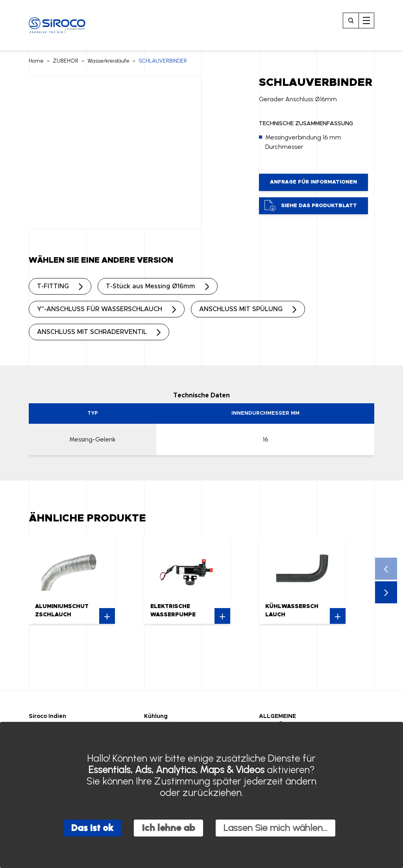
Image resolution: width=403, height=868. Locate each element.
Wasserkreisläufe (108, 61)
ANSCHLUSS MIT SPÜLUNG (241, 309)
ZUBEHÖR (66, 61)
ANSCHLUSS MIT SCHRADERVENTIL (92, 332)
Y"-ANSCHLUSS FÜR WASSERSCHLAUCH (100, 309)
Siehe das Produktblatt (311, 206)
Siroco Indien (47, 716)
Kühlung (156, 716)
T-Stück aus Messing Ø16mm (151, 286)
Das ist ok (92, 828)
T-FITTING (53, 286)
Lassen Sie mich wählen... (275, 828)
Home (36, 61)
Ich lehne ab (168, 828)
